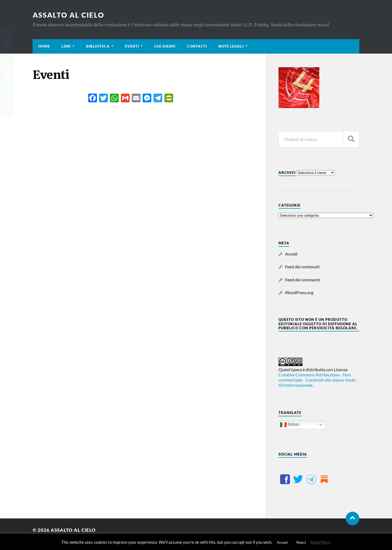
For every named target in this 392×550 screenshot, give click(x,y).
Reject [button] (301, 542)
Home (44, 46)
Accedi (291, 254)
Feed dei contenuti (302, 267)
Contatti (197, 46)
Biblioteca (98, 46)
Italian (290, 425)
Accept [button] (282, 542)
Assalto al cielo (68, 15)
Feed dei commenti (303, 280)
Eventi (132, 46)
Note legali (231, 46)
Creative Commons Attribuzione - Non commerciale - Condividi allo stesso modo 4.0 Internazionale (317, 380)
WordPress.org (299, 292)
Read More (321, 542)
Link (66, 46)
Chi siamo (165, 46)
